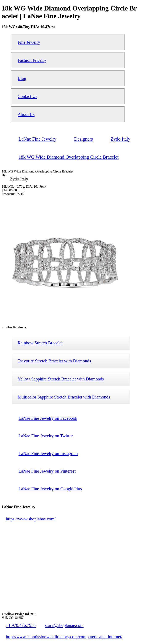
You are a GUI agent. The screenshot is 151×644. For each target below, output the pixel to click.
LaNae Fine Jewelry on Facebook (48, 418)
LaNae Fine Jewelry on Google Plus (50, 489)
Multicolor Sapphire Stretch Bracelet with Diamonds (64, 397)
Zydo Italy (19, 179)
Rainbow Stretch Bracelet (40, 343)
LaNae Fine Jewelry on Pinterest (47, 471)
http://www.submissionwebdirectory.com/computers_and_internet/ (64, 637)
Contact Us (27, 96)
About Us (26, 114)
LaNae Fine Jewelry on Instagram (48, 453)
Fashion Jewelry (32, 60)
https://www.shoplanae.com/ (31, 519)
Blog (22, 78)
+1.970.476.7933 (21, 625)
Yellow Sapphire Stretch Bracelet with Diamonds (61, 379)
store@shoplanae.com (64, 625)
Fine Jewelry (29, 42)
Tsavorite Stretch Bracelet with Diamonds (54, 361)
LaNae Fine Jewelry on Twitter (46, 436)
